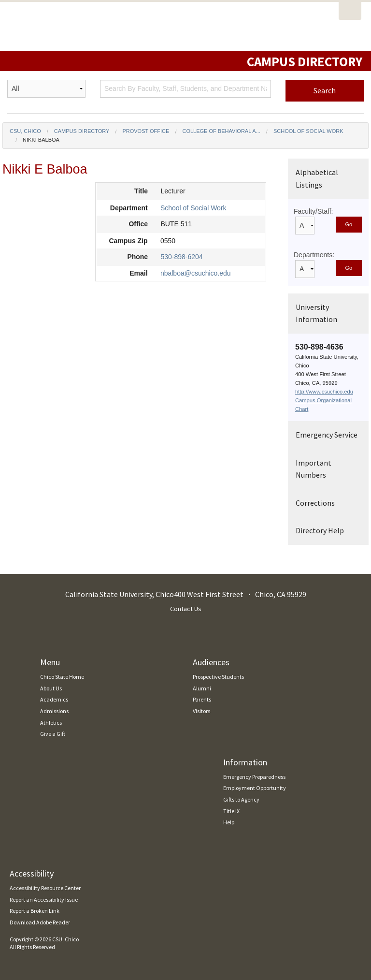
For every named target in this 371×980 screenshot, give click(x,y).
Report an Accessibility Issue (44, 900)
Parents (202, 699)
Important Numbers (314, 469)
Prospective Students (218, 677)
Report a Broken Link (35, 911)
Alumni (202, 688)
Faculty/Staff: (313, 211)
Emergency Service (327, 435)
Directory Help (320, 530)
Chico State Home (62, 677)
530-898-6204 (181, 257)
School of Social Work (308, 131)
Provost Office (146, 131)
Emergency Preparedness (254, 777)
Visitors (201, 711)
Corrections (315, 503)
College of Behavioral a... (221, 131)
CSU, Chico (25, 131)
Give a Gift (53, 734)
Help (229, 822)
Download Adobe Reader (40, 922)
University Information (316, 313)
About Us (51, 688)
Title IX (231, 811)
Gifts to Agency (241, 799)
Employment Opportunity (255, 788)
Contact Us (186, 609)
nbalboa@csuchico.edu (196, 273)
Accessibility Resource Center (45, 888)
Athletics (51, 723)
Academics (54, 699)
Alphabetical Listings (317, 178)
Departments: (314, 255)
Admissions (54, 711)
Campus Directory (82, 131)
